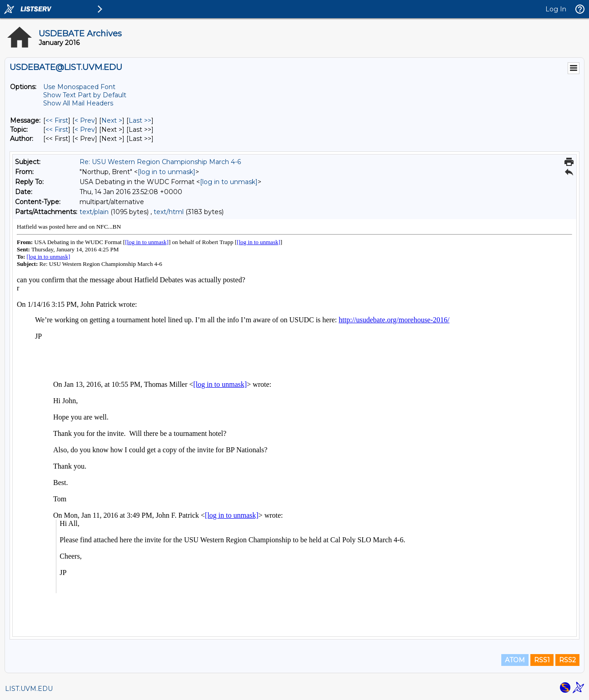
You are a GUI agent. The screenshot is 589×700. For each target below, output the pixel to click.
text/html (169, 212)
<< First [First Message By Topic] (57, 130)
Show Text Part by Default (85, 95)
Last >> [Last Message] (140, 120)
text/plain (94, 212)
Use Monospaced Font (79, 87)
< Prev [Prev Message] (85, 120)
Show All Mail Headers (78, 103)
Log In (556, 9)
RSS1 (542, 660)
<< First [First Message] (57, 120)
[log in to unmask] (167, 172)
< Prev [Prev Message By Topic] (85, 130)
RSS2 (567, 660)
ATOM (515, 660)
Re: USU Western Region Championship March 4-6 (160, 162)
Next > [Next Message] (112, 120)
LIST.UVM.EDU (29, 689)
